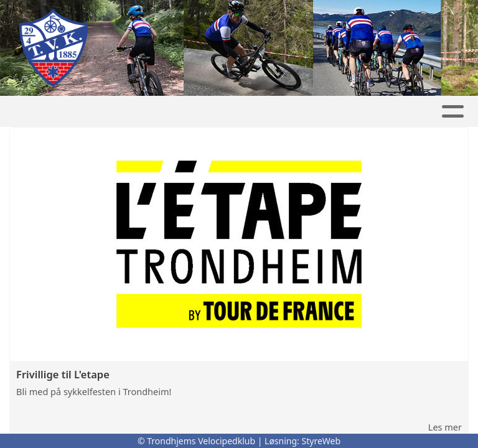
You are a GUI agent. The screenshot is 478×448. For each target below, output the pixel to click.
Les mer (445, 427)
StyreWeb (321, 441)
